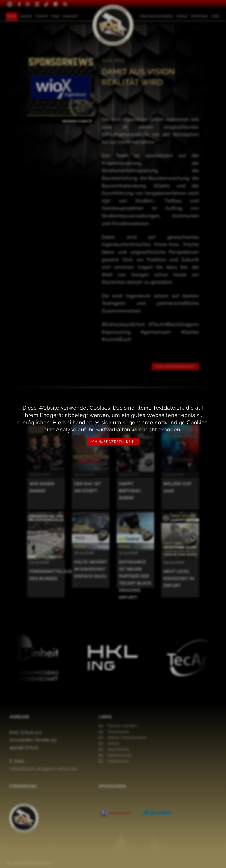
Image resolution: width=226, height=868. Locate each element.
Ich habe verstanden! (113, 442)
